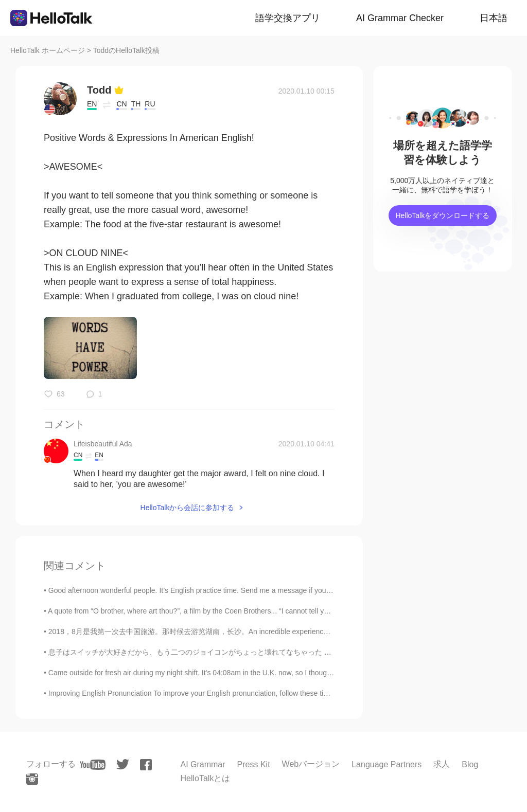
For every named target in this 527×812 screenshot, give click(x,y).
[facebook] (146, 765)
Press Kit (254, 764)
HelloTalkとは (205, 778)
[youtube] (93, 765)
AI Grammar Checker (400, 18)
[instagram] (32, 779)
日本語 (494, 18)
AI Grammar (203, 764)
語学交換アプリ (288, 18)
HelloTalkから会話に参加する (188, 508)
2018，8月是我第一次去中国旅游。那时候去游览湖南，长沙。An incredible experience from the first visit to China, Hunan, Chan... (257, 631)
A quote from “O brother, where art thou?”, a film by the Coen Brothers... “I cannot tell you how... (200, 611)
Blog (470, 764)
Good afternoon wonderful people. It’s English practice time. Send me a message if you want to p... (206, 590)
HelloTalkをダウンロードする (442, 215)
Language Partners (387, 764)
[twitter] (123, 764)
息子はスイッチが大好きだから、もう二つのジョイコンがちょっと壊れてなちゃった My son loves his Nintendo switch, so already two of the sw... (283, 652)
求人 (442, 764)
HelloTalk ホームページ (48, 50)
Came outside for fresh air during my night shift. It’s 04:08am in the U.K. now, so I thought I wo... (201, 673)
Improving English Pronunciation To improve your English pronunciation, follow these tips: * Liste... (205, 693)
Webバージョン (311, 764)
